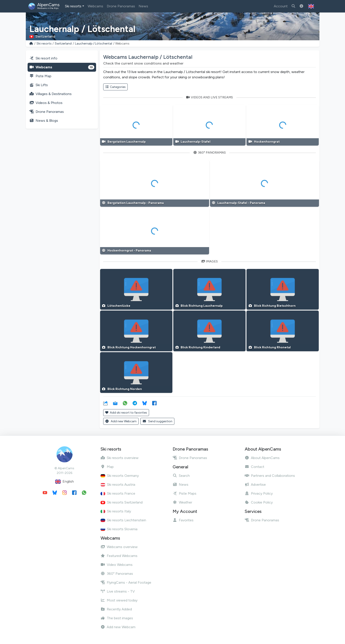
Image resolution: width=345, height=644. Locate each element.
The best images (117, 618)
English (65, 482)
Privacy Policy (259, 493)
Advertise (255, 485)
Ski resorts (73, 6)
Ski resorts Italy (116, 511)
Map (107, 467)
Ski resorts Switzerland (122, 502)
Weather (182, 502)
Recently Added (116, 609)
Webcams (95, 6)
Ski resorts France (118, 493)
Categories (116, 87)
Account (281, 6)
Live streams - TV (118, 591)
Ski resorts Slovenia (119, 529)
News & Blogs (44, 121)
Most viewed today (119, 600)
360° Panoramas (117, 574)
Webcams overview (119, 547)
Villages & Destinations (50, 94)
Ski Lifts (39, 85)
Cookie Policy (259, 502)
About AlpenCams (262, 458)
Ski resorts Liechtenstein (123, 520)
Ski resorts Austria (118, 485)
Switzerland (63, 44)
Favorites (183, 520)
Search (181, 476)
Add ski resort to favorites (126, 413)
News (143, 6)
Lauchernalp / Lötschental (94, 44)
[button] (311, 6)
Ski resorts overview (120, 458)
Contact (254, 467)
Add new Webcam (121, 421)
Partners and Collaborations (270, 476)
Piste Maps (185, 493)
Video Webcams (117, 565)
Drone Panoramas (121, 6)
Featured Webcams (119, 556)
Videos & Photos (46, 103)
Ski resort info (43, 58)
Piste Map (40, 76)
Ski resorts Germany (120, 476)
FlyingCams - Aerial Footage (126, 582)
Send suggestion (157, 421)
